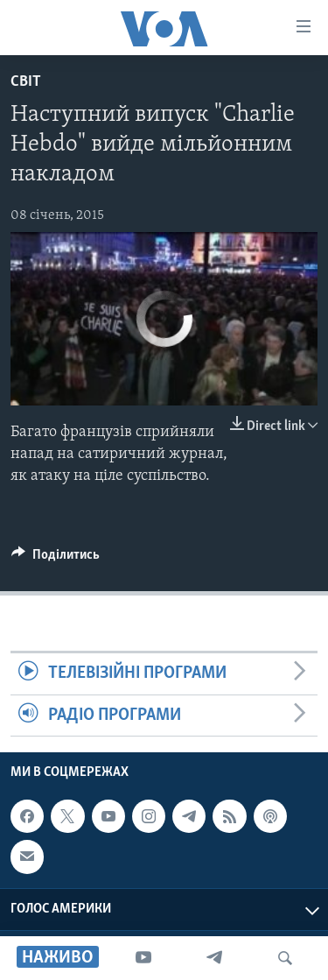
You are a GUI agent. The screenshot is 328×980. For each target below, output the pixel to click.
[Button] (56, 559)
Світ (26, 82)
